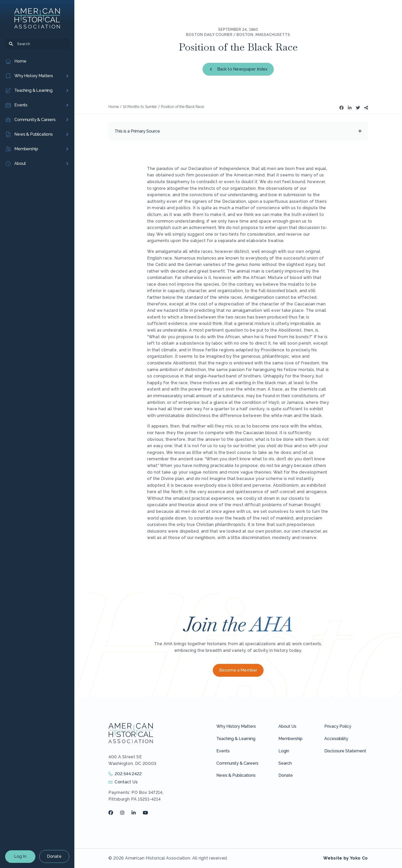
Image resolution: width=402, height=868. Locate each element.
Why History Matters (236, 726)
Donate (54, 856)
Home (114, 107)
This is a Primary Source (137, 131)
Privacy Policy (338, 726)
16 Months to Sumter (140, 107)
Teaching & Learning (236, 739)
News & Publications (236, 775)
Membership (290, 739)
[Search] (37, 44)
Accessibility (336, 739)
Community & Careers (237, 763)
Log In (20, 856)
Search (285, 763)
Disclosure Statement (345, 751)
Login (284, 751)
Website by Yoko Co (346, 858)
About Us (287, 726)
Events (223, 751)
